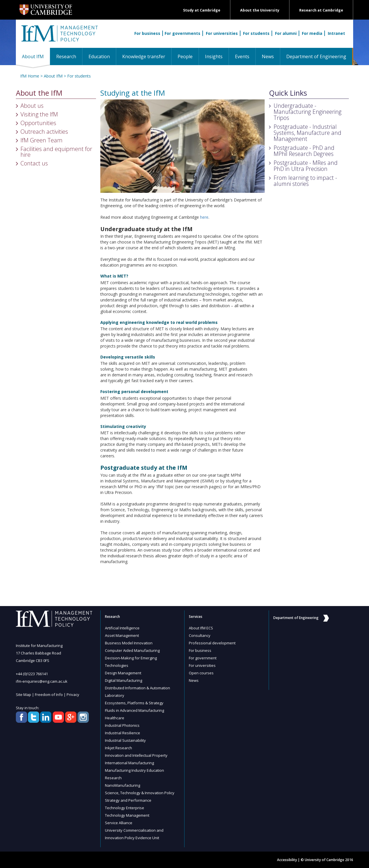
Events (242, 56)
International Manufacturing (129, 763)
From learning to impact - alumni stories (305, 181)
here (204, 217)
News (268, 56)
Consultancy (200, 635)
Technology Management (127, 815)
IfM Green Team (42, 140)
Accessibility (287, 860)
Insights (214, 56)
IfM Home (30, 76)
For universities (222, 33)
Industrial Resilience (123, 733)
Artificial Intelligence (122, 628)
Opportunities (38, 123)
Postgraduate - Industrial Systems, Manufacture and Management (307, 133)
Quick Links (288, 93)
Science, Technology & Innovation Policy (140, 793)
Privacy (73, 695)
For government (203, 658)
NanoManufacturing (123, 785)
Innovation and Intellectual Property (136, 755)
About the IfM (39, 93)
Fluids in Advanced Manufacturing (134, 710)
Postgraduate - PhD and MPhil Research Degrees (304, 151)
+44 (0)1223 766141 (32, 674)
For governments (182, 33)
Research (66, 56)
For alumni (286, 33)
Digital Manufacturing (124, 680)
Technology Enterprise (125, 808)
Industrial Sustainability (125, 740)
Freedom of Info (49, 695)
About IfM (36, 56)
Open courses (201, 673)
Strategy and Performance (128, 800)
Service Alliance (119, 823)
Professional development (212, 643)
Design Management (123, 673)
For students (256, 33)
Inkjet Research (118, 748)
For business (147, 33)
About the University (260, 10)
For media (312, 33)
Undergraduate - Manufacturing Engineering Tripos (308, 112)
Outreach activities (44, 132)
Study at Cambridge (202, 10)
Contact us (34, 163)
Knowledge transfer (144, 56)
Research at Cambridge (321, 10)
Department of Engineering (316, 56)
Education (99, 56)
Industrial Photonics (122, 725)
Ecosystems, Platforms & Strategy (134, 703)
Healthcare (115, 718)
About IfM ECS (201, 628)
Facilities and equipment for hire (56, 152)
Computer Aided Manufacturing (132, 650)
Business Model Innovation (129, 643)
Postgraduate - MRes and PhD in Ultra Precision (306, 166)
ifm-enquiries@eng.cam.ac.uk (42, 681)
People (185, 56)
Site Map (23, 695)
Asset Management (122, 635)
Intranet (336, 33)
